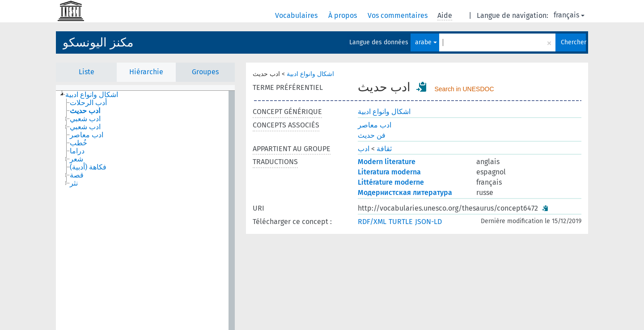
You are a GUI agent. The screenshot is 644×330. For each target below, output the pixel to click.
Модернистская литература (405, 192)
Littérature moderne (391, 182)
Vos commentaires (398, 15)
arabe (426, 42)
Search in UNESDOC (464, 89)
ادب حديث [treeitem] (85, 111)
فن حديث (372, 135)
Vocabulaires (297, 15)
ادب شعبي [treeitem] (85, 119)
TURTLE (401, 222)
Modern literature (387, 162)
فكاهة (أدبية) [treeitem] (88, 167)
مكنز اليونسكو (98, 42)
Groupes (205, 72)
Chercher (573, 42)
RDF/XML (372, 222)
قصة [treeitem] (77, 175)
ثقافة (384, 149)
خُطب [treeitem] (78, 143)
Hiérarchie (146, 72)
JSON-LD (428, 222)
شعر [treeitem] (76, 159)
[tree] (145, 210)
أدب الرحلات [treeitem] (88, 103)
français (569, 15)
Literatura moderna (389, 172)
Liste (87, 72)
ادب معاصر (375, 125)
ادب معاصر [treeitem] (87, 135)
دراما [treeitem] (77, 151)
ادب (364, 149)
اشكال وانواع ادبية (310, 74)
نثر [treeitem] (74, 183)
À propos (343, 15)
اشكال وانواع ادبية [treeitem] (92, 95)
